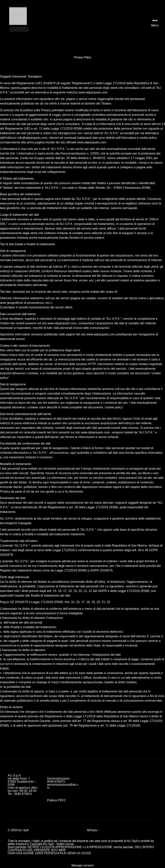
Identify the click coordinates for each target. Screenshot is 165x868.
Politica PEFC (57, 800)
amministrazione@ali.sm (62, 786)
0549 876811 (23, 794)
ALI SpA (23, 830)
